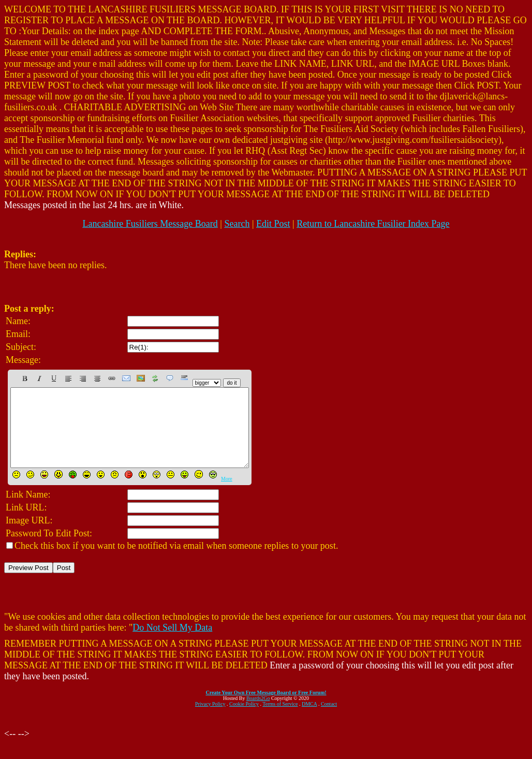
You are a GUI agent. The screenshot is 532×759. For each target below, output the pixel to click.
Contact (329, 719)
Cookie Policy (244, 719)
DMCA (309, 719)
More (227, 494)
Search (237, 224)
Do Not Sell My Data (172, 643)
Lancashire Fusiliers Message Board (150, 224)
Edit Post (273, 224)
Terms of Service (280, 719)
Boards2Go (258, 714)
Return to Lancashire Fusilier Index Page (373, 224)
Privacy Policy (210, 719)
